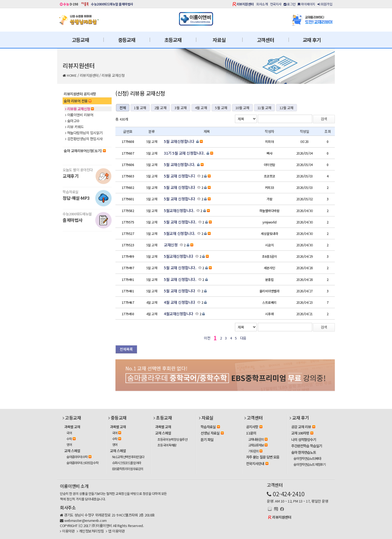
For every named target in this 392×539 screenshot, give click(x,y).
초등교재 (173, 40)
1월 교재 (140, 108)
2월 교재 (160, 108)
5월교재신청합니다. (179, 210)
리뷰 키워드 (74, 127)
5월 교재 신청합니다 (180, 187)
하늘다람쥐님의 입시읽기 (84, 133)
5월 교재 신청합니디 (180, 176)
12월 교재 (287, 108)
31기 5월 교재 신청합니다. (184, 153)
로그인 (290, 4)
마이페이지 (307, 4)
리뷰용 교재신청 (113, 75)
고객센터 (266, 40)
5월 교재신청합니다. (180, 164)
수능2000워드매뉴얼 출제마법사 (112, 4)
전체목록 (126, 349)
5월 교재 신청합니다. (180, 222)
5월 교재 (221, 108)
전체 (123, 108)
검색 (324, 119)
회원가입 (325, 4)
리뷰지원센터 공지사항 (80, 94)
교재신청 (171, 245)
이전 (207, 338)
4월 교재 (201, 108)
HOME (72, 75)
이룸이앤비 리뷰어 (79, 115)
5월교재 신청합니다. (180, 233)
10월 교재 (242, 108)
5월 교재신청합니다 (179, 141)
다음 (243, 338)
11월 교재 (264, 108)
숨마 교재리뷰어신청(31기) (85, 151)
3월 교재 (181, 108)
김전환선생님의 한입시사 (84, 139)
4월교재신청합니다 (179, 314)
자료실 (219, 40)
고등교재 (80, 40)
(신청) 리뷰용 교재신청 (140, 93)
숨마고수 (72, 121)
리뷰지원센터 (245, 4)
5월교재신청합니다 (179, 256)
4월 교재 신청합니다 (180, 302)
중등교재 (127, 40)
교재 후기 (312, 40)
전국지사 (276, 4)
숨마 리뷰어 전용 (78, 101)
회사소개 (262, 4)
